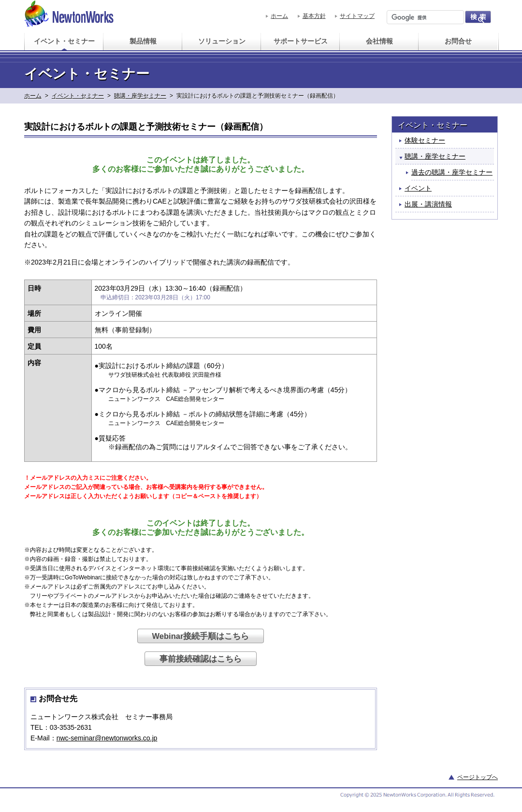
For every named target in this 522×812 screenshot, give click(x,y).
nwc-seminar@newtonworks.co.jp (107, 738)
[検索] (424, 17)
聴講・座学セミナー (140, 96)
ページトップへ (478, 777)
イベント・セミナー (78, 96)
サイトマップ (357, 16)
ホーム (279, 16)
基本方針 (314, 16)
